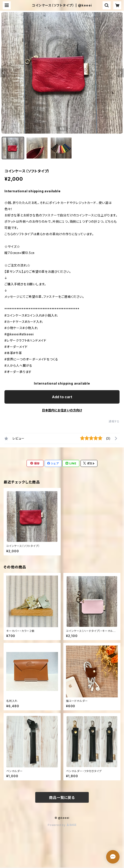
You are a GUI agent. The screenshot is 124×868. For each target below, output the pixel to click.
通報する (114, 421)
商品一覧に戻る (62, 798)
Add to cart (62, 397)
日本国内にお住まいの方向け (62, 410)
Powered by (62, 825)
